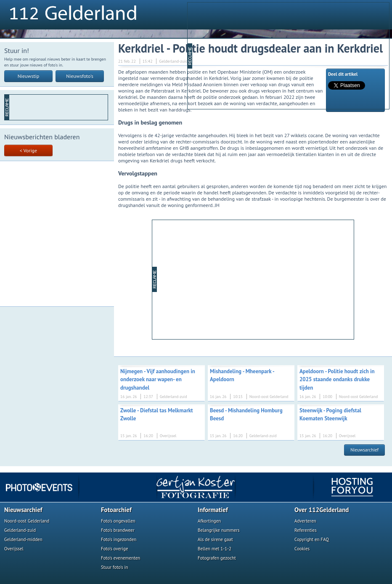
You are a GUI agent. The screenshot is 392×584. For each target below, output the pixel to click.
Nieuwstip (29, 76)
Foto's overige (115, 549)
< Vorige (28, 150)
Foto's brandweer (118, 530)
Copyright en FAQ (312, 539)
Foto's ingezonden (119, 539)
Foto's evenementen (121, 558)
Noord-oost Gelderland (27, 521)
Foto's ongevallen (118, 521)
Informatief (213, 510)
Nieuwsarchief (364, 450)
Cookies (302, 549)
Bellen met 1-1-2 (215, 549)
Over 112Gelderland (322, 510)
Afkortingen (209, 521)
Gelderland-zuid (20, 530)
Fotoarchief (116, 510)
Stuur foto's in (115, 567)
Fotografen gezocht (217, 558)
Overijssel (14, 549)
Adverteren (305, 521)
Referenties (306, 530)
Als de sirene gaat (215, 539)
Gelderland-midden (23, 539)
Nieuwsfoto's (80, 76)
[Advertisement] (258, 55)
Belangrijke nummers (219, 530)
